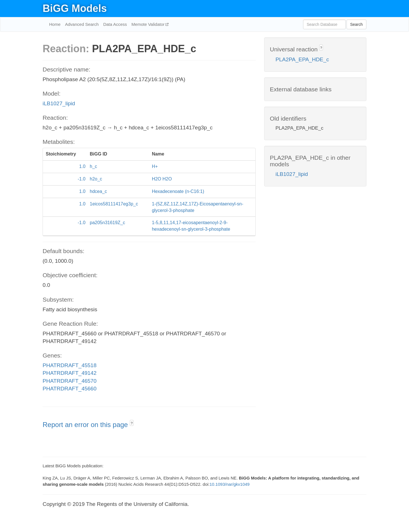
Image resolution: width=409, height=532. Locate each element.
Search (356, 24)
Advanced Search (82, 24)
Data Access (115, 24)
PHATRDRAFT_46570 (70, 381)
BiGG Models (75, 8)
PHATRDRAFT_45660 (70, 389)
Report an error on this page (86, 425)
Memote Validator (149, 24)
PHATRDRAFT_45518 (70, 365)
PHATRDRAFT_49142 (70, 373)
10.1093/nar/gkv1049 (230, 484)
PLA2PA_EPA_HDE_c (302, 59)
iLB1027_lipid (59, 103)
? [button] (132, 423)
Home (55, 24)
